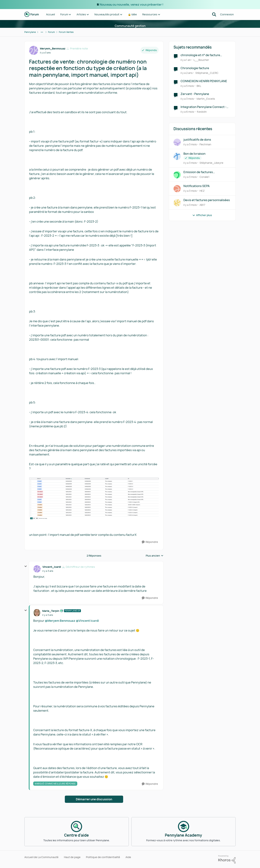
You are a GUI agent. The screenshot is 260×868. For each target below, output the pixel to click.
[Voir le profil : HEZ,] (177, 189)
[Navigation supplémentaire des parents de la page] (42, 32)
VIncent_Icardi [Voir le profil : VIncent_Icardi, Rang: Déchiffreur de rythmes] (52, 567)
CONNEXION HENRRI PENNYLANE (204, 81)
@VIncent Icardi (87, 621)
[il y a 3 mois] (187, 99)
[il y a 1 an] (186, 60)
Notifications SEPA (197, 186)
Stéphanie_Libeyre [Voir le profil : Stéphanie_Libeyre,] (211, 163)
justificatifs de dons (197, 140)
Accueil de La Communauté (41, 857)
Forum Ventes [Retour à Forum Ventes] (66, 32)
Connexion (227, 14)
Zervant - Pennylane (195, 94)
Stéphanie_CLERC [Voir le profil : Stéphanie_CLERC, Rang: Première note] (207, 73)
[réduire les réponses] (26, 566)
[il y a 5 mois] (187, 86)
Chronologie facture (195, 68)
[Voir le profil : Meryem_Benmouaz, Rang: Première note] (34, 50)
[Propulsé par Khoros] (227, 859)
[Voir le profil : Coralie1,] (177, 175)
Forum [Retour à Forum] (51, 32)
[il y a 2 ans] (187, 73)
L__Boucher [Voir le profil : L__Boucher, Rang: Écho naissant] (201, 60)
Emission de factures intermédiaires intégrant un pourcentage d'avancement (203, 172)
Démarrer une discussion (94, 799)
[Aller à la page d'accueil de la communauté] (32, 14)
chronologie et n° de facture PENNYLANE (200, 55)
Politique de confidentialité (103, 857)
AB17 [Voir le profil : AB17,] (202, 205)
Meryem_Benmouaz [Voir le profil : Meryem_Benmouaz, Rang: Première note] (53, 48)
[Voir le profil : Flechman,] (177, 142)
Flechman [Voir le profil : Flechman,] (205, 144)
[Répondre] (150, 542)
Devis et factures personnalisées (207, 200)
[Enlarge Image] (94, 498)
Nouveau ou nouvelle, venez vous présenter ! (131, 5)
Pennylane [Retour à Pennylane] (30, 32)
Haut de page (72, 857)
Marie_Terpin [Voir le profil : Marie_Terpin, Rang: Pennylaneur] (51, 611)
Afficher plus (202, 215)
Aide (128, 857)
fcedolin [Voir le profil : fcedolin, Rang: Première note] (202, 112)
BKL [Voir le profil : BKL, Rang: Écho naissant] (199, 86)
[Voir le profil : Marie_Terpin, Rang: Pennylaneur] (37, 613)
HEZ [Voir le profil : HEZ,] (202, 191)
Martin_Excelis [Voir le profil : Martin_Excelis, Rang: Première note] (206, 99)
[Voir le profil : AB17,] (177, 203)
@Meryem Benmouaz (60, 621)
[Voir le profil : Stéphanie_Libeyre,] (177, 156)
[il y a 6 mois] (187, 112)
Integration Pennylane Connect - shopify (203, 107)
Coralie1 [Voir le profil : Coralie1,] (204, 177)
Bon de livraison (194, 154)
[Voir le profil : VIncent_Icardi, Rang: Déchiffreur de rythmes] (37, 569)
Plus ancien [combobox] (155, 556)
